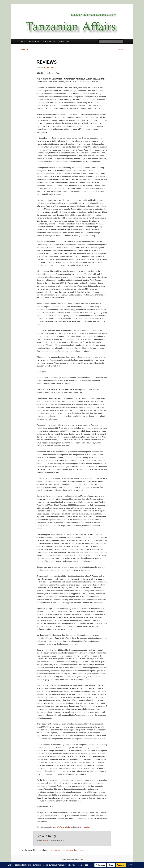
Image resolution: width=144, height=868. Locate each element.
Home (23, 41)
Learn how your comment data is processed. (70, 850)
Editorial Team (64, 41)
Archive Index (34, 41)
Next (121, 49)
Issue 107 (56, 827)
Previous (25, 49)
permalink (86, 827)
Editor (70, 827)
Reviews (63, 827)
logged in (48, 840)
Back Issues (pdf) (49, 41)
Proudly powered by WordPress (72, 860)
